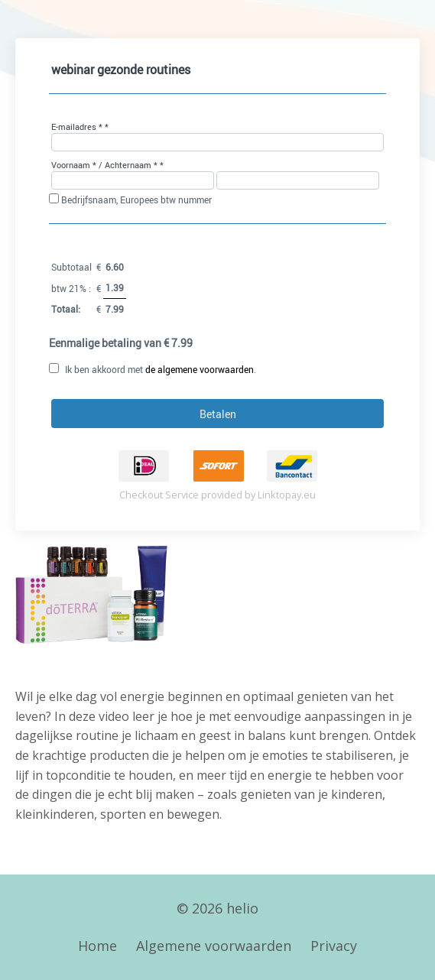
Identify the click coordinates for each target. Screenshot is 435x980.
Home (97, 946)
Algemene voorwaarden (214, 946)
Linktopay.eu (287, 495)
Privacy (334, 946)
